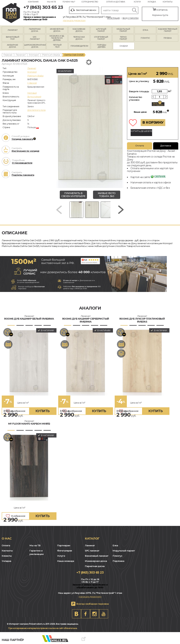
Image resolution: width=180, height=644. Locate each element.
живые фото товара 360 (107, 195)
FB (86, 614)
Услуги (137, 2)
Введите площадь (139, 91)
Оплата (140, 146)
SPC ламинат (92, 551)
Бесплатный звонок (84, 10)
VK (77, 614)
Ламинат (21, 55)
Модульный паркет (124, 551)
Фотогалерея (65, 551)
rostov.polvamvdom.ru (11, 13)
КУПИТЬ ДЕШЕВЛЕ (141, 131)
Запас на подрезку (158, 104)
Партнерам (64, 545)
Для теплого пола (36, 110)
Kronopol (34, 55)
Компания (33, 2)
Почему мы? (69, 2)
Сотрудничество (90, 2)
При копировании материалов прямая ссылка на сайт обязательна (42, 628)
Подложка (118, 561)
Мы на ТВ (51, 2)
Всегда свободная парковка (93, 604)
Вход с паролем (131, 18)
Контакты (168, 2)
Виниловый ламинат (97, 556)
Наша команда (66, 561)
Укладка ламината (22, 139)
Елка (115, 545)
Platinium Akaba (51, 55)
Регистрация (113, 18)
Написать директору (74, 20)
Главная (8, 55)
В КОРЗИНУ (153, 122)
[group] (90, 128)
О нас (7, 539)
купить (43, 411)
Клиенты (7, 556)
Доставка (166, 146)
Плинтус (118, 556)
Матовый (32, 93)
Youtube (104, 614)
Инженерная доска (96, 561)
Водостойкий (34, 97)
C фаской (32, 83)
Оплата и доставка (116, 2)
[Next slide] (121, 210)
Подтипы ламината (23, 175)
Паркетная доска (95, 566)
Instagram (95, 614)
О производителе (22, 163)
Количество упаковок (135, 98)
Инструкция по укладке (25, 151)
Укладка (152, 2)
